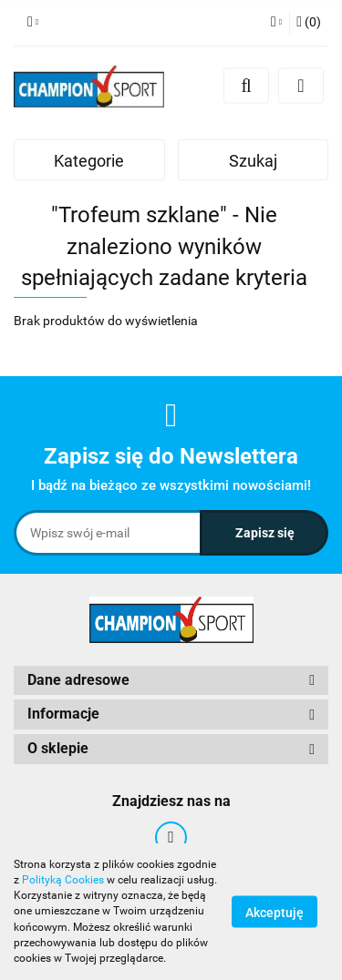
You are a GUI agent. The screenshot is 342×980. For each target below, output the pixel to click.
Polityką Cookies (63, 880)
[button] (309, 23)
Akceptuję (275, 913)
